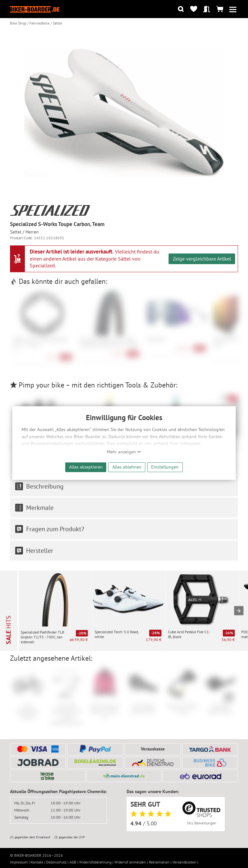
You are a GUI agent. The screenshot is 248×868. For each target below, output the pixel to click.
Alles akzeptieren (86, 467)
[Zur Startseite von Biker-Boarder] (35, 9)
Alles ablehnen (127, 467)
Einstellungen (165, 467)
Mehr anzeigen (124, 452)
